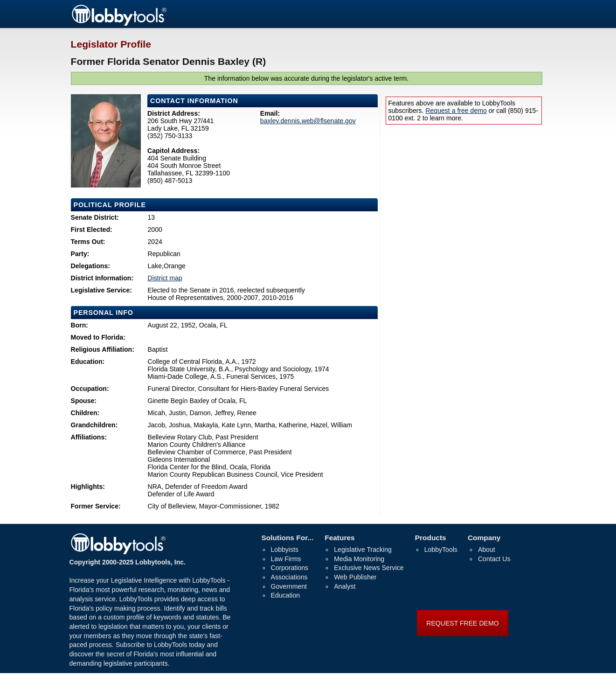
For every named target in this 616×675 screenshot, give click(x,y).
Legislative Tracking (363, 550)
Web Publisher (355, 577)
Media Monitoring (359, 559)
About (487, 550)
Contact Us (494, 559)
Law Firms (286, 559)
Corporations (290, 568)
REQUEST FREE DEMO (462, 623)
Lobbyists (285, 550)
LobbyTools (441, 550)
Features (339, 538)
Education (286, 595)
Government (289, 586)
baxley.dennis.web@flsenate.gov (308, 121)
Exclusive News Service (369, 568)
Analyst (345, 586)
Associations (289, 577)
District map (165, 278)
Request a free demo (456, 111)
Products (431, 538)
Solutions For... (288, 538)
